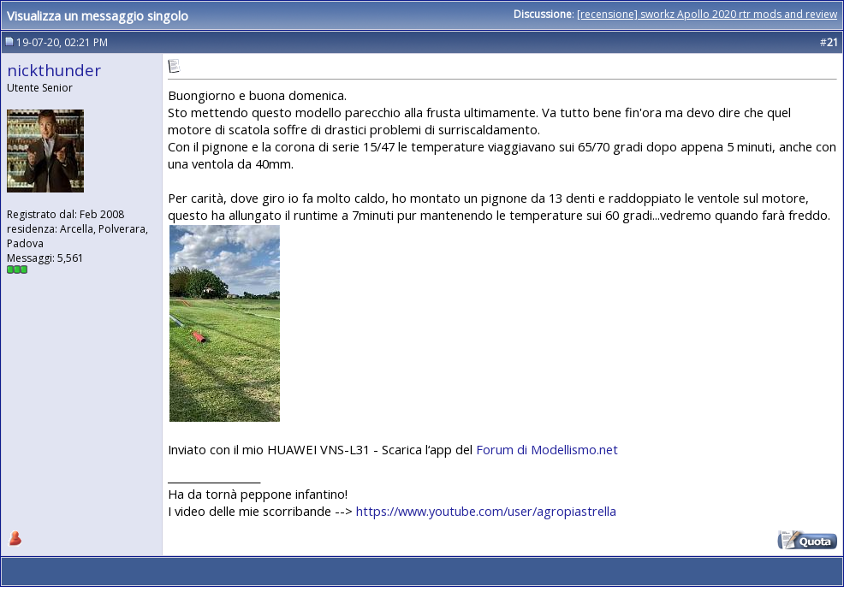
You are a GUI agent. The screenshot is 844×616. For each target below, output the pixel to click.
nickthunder (54, 70)
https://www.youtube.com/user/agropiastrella (486, 511)
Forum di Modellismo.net (547, 449)
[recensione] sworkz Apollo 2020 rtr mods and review (707, 14)
